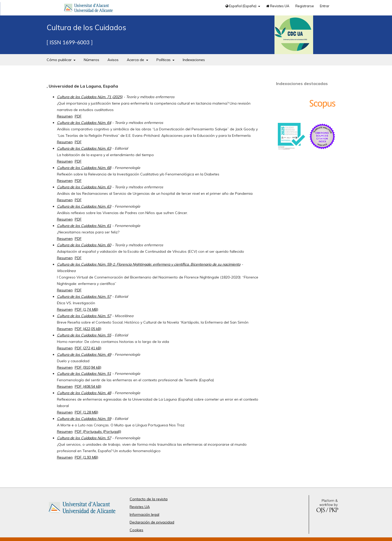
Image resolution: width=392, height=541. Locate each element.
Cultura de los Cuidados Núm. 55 (84, 335)
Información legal (144, 514)
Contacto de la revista (149, 499)
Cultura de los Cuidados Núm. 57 (84, 297)
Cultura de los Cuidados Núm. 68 (84, 168)
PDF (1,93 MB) (86, 457)
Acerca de (136, 60)
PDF (78, 116)
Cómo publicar (60, 60)
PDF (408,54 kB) (88, 386)
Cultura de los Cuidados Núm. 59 (84, 419)
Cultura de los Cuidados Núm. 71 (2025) (90, 97)
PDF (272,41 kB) (88, 348)
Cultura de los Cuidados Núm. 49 (84, 354)
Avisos (113, 60)
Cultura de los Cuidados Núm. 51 (84, 374)
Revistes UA (278, 6)
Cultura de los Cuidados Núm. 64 (84, 123)
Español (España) (241, 6)
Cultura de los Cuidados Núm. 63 (84, 148)
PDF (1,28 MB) (86, 412)
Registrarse (305, 6)
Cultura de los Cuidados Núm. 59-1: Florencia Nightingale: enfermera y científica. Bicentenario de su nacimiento (149, 264)
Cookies (136, 530)
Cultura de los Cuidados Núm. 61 (84, 226)
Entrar (325, 6)
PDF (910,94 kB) (88, 367)
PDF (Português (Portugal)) (98, 432)
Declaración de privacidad (152, 522)
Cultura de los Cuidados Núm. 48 (84, 393)
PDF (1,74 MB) (86, 309)
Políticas (164, 60)
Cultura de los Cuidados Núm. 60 (84, 245)
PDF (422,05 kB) (88, 329)
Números (91, 60)
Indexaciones (194, 60)
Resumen (65, 116)
